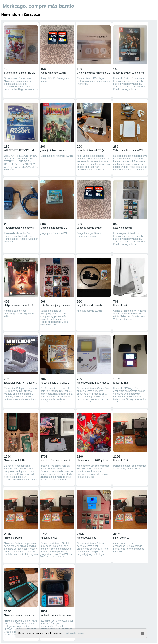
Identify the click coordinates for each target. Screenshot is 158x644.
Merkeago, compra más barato (38, 6)
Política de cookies (75, 633)
